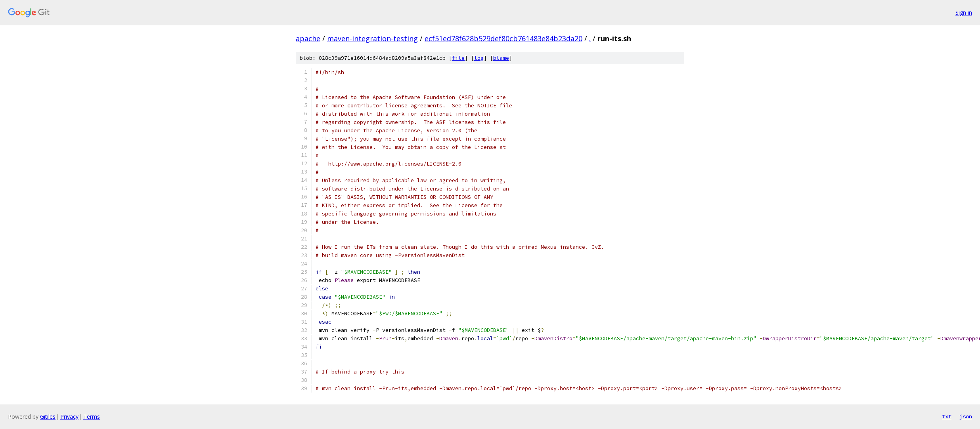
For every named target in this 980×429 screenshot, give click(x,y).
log (479, 58)
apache (308, 38)
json (966, 416)
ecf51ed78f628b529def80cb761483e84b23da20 (503, 38)
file (458, 58)
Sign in (964, 12)
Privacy (69, 417)
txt (947, 416)
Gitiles (48, 417)
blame (501, 58)
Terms (92, 417)
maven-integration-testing (372, 38)
